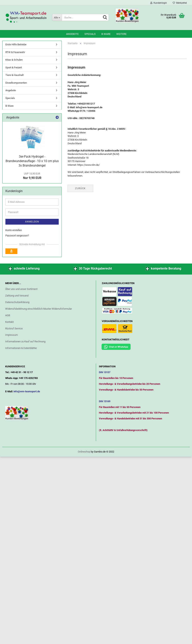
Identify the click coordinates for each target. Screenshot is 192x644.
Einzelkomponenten (16, 83)
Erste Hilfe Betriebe (16, 44)
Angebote (72, 34)
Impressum (11, 335)
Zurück (80, 188)
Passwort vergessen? (17, 236)
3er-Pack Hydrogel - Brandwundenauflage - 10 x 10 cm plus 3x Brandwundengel (32, 161)
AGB (8, 315)
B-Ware (106, 34)
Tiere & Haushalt (14, 75)
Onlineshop (84, 452)
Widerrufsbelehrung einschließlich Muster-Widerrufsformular (39, 309)
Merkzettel (180, 3)
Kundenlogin (159, 3)
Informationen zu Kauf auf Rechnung (25, 341)
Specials (90, 34)
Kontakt (9, 322)
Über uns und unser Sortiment (21, 289)
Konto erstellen (14, 230)
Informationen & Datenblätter (21, 348)
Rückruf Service (14, 328)
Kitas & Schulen (14, 60)
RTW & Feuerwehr (15, 52)
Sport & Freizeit (14, 67)
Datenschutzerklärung (17, 302)
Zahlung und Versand (17, 296)
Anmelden (32, 222)
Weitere (121, 34)
